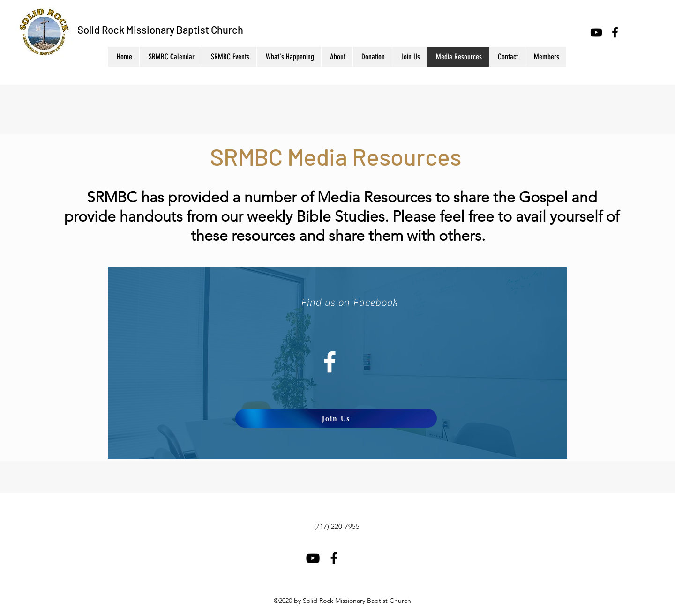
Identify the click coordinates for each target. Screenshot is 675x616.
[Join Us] (336, 418)
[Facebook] (615, 32)
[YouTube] (596, 32)
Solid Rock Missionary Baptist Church (160, 30)
